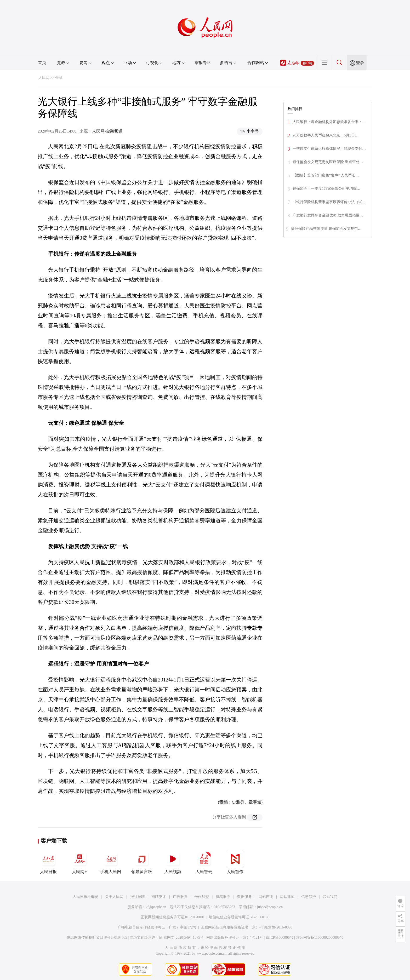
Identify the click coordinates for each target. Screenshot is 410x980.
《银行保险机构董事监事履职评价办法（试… (329, 202)
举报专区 (203, 63)
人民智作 (235, 862)
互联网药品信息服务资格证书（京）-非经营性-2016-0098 (247, 927)
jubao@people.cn (270, 907)
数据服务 (244, 897)
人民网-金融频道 (107, 131)
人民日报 (48, 862)
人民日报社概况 (86, 897)
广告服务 (180, 897)
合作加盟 (202, 897)
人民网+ (79, 862)
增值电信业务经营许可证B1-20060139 (239, 917)
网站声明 (266, 897)
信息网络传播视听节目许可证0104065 (97, 938)
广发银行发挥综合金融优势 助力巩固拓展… (328, 215)
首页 (42, 63)
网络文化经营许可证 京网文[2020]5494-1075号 (167, 938)
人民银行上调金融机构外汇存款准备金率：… (329, 122)
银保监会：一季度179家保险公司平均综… (326, 189)
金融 (59, 78)
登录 (360, 63)
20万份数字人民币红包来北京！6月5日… (326, 135)
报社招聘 (138, 897)
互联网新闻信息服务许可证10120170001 (173, 917)
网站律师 (287, 897)
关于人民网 (114, 897)
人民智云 (204, 862)
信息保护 (309, 897)
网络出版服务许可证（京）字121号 (235, 938)
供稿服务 (223, 897)
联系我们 (330, 897)
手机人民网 (111, 862)
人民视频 (173, 862)
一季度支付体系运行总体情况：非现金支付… (329, 149)
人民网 (44, 78)
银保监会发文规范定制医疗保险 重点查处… (328, 162)
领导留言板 (142, 862)
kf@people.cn (156, 907)
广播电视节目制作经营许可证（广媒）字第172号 (157, 927)
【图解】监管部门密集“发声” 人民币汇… (326, 175)
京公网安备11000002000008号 (320, 938)
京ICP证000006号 (280, 938)
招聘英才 (159, 897)
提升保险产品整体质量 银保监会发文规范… (326, 229)
